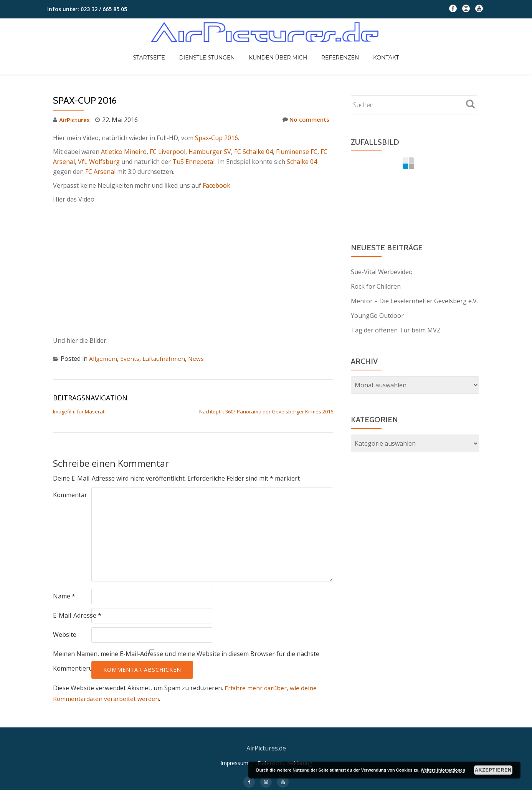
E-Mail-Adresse (77, 615)
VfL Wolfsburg (99, 162)
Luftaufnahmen (165, 359)
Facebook (216, 185)
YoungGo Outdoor (377, 316)
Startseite (162, 51)
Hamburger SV (210, 152)
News (199, 359)
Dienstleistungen (213, 51)
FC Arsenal (100, 172)
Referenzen (334, 51)
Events (130, 359)
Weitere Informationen (443, 770)
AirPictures (76, 120)
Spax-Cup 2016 (216, 138)
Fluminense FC (297, 152)
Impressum (234, 774)
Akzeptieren (493, 770)
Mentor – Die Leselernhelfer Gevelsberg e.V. (414, 301)
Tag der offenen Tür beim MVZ (396, 330)
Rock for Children (376, 286)
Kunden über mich (278, 51)
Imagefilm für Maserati (79, 412)
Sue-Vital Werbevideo (382, 272)
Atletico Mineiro (124, 152)
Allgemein (103, 359)
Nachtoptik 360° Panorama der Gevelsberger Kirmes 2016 (266, 412)
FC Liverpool (168, 152)
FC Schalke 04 (254, 152)
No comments (305, 120)
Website (65, 635)
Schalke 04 (302, 162)
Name (64, 596)
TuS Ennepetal (193, 162)
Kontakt (373, 51)
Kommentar (70, 495)
